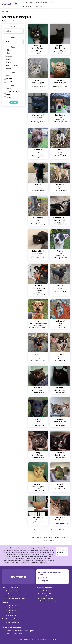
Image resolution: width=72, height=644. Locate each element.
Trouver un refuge (41, 2)
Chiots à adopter (49, 537)
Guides (51, 2)
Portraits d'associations (48, 601)
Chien (8, 50)
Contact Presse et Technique (16, 598)
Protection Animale (46, 598)
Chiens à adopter (37, 537)
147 (60, 529)
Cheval (9, 68)
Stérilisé (9, 88)
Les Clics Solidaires (12, 622)
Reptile (9, 59)
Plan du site (27, 639)
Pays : (14, 37)
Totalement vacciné (13, 91)
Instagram (43, 580)
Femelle (9, 78)
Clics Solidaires (61, 2)
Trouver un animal (28, 2)
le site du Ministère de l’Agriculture (36, 563)
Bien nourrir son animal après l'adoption (20, 632)
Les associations (11, 615)
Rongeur (9, 56)
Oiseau (9, 62)
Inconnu (9, 81)
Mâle (8, 75)
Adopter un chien (12, 605)
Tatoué (9, 97)
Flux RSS (34, 639)
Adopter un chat (11, 610)
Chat (8, 53)
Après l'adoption (45, 596)
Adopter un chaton (12, 613)
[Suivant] (64, 529)
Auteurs (8, 593)
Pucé (8, 94)
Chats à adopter (60, 537)
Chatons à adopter (49, 540)
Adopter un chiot (12, 608)
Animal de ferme (12, 65)
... (55, 529)
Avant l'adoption (45, 591)
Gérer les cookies (51, 639)
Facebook (42, 578)
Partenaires (10, 596)
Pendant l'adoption (46, 593)
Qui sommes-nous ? (13, 591)
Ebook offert (26, 6)
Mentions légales (41, 639)
